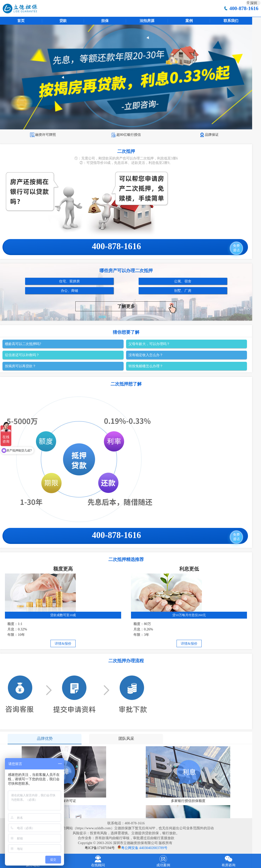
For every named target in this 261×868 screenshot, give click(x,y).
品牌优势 (45, 738)
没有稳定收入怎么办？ (146, 355)
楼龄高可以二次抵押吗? (23, 344)
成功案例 (163, 860)
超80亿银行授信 (126, 135)
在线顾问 (98, 860)
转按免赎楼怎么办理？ (146, 366)
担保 (105, 21)
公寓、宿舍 (183, 281)
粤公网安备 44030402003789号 (144, 848)
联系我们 (231, 21)
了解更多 (147, 307)
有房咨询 (228, 860)
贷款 (63, 21)
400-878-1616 (244, 8)
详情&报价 (63, 643)
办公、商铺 (69, 291)
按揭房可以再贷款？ (20, 366)
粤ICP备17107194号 (100, 848)
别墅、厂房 (183, 291)
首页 (21, 21)
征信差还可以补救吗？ (22, 355)
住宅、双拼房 (69, 281)
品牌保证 (209, 135)
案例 (189, 21)
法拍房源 (147, 21)
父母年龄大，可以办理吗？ (149, 344)
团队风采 (126, 738)
